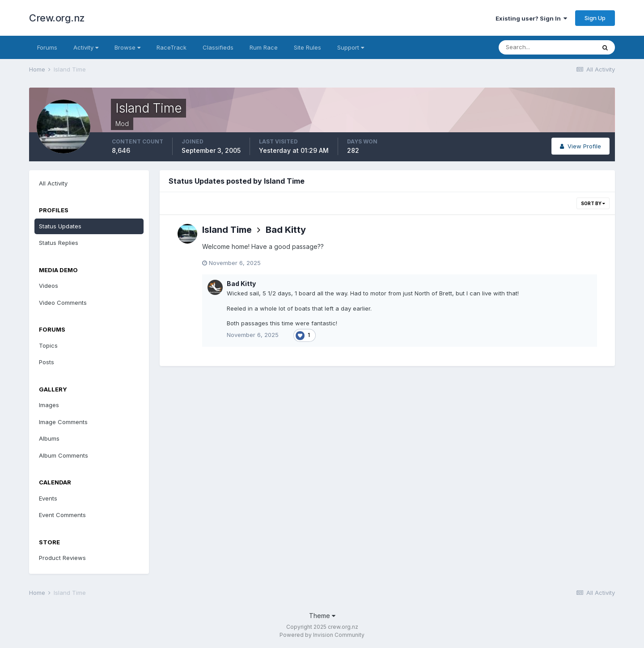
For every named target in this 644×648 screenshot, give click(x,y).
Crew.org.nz (57, 18)
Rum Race (264, 47)
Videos (49, 286)
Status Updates (60, 226)
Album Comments (64, 455)
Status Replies (59, 243)
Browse (127, 47)
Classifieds (218, 47)
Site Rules (307, 47)
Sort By (593, 203)
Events (48, 498)
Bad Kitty (286, 230)
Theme (322, 616)
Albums (49, 438)
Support (351, 47)
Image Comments (63, 422)
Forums (47, 47)
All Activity (53, 183)
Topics (48, 345)
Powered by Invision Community (322, 635)
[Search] (547, 47)
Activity (86, 47)
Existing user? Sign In (531, 18)
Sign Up (595, 18)
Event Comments (62, 515)
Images (49, 405)
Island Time (227, 230)
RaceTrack (172, 47)
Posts (47, 362)
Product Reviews (62, 558)
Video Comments (63, 303)
